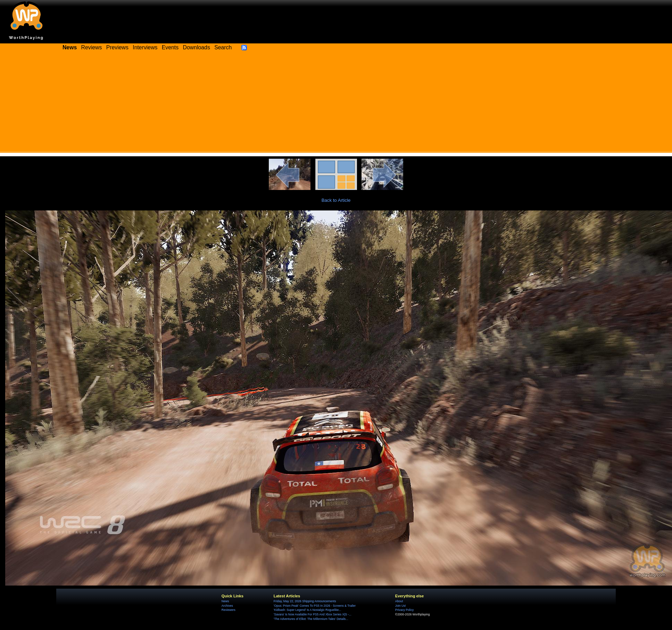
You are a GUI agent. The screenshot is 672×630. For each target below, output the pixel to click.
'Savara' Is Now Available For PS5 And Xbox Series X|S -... (313, 614)
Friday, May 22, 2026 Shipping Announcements (305, 601)
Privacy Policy (404, 610)
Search (223, 47)
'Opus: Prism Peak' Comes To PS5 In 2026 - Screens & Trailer (315, 606)
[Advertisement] (336, 104)
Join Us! (401, 606)
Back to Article (336, 200)
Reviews (92, 47)
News (225, 601)
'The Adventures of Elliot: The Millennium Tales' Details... (311, 619)
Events (170, 47)
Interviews (145, 47)
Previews (117, 47)
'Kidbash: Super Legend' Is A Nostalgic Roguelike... (308, 610)
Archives (227, 606)
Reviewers (229, 610)
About (399, 601)
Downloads (197, 47)
